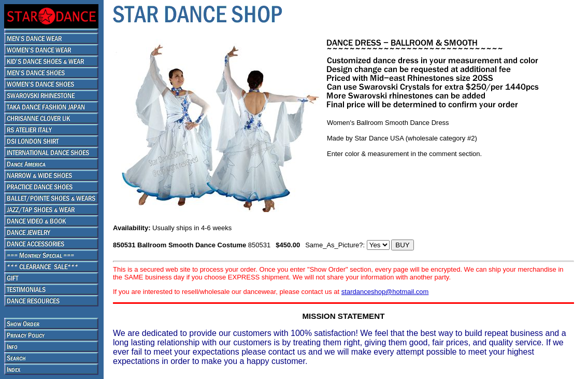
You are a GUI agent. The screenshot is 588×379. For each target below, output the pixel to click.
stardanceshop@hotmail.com (385, 292)
